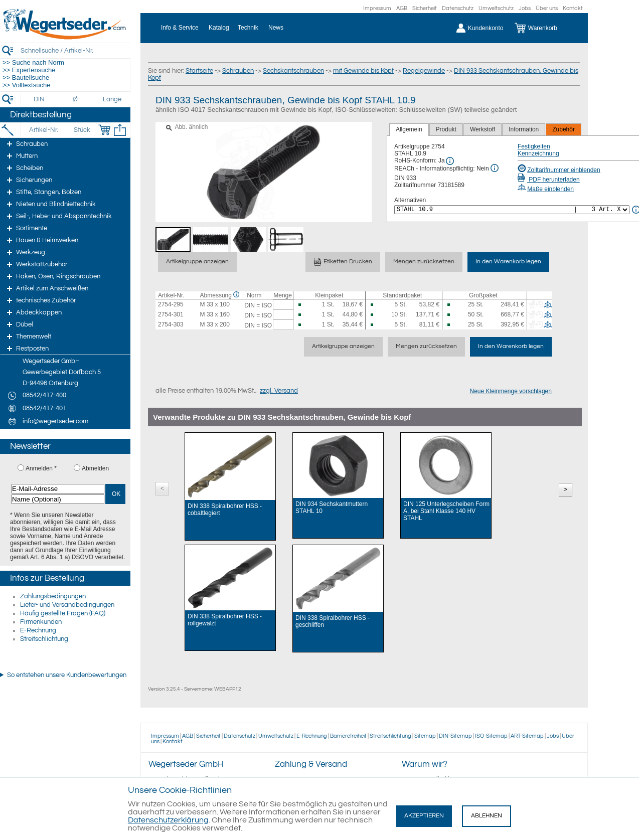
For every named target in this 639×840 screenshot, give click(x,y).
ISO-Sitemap (491, 736)
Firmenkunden (41, 622)
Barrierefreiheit (348, 736)
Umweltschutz (496, 8)
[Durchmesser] (76, 99)
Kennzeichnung (538, 153)
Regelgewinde (424, 71)
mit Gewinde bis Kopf (363, 71)
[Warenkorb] (543, 28)
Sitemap (425, 736)
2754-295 (171, 304)
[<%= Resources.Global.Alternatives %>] (512, 210)
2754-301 (171, 314)
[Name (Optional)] (58, 499)
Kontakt (573, 8)
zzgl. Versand (279, 391)
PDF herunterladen (549, 180)
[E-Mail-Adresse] (58, 489)
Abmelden (95, 468)
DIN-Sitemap (455, 736)
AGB (402, 8)
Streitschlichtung (44, 639)
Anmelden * (41, 468)
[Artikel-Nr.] (43, 130)
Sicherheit (425, 8)
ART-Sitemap (527, 736)
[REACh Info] (495, 168)
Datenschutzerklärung (168, 820)
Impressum (377, 8)
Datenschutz (458, 8)
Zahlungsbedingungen (53, 596)
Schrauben (238, 71)
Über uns (547, 8)
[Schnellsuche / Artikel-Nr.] (75, 50)
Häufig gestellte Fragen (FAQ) (63, 613)
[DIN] (39, 99)
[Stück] (82, 130)
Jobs (525, 8)
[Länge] (112, 99)
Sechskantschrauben (293, 71)
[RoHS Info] (450, 161)
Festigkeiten (534, 146)
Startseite (199, 71)
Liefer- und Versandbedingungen (67, 605)
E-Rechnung (38, 630)
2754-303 (171, 324)
